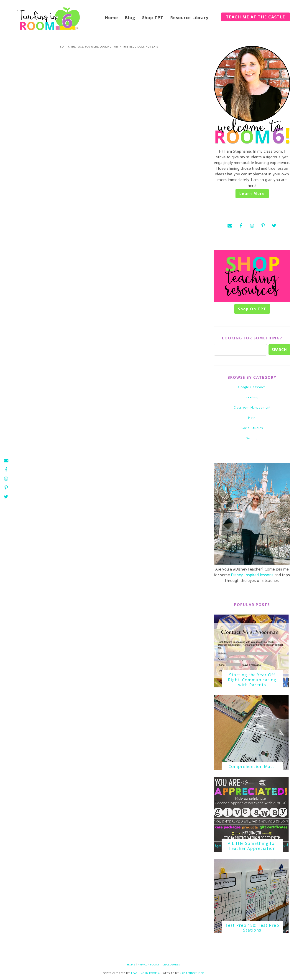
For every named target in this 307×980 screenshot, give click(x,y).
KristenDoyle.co (192, 973)
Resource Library (189, 18)
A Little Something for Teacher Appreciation (252, 846)
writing (252, 438)
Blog (130, 18)
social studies (252, 428)
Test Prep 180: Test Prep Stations (252, 928)
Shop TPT (153, 18)
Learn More (252, 194)
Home (111, 18)
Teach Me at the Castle (256, 17)
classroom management (252, 408)
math (252, 418)
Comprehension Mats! (252, 766)
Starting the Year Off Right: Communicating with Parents (252, 680)
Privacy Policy (149, 965)
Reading (252, 398)
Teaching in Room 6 (145, 973)
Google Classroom (252, 387)
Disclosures (171, 965)
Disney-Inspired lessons (252, 575)
